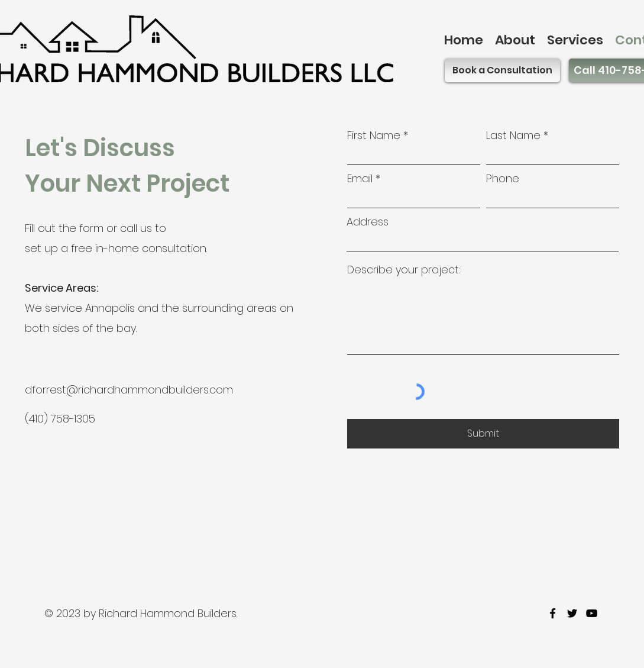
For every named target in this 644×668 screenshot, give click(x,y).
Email (360, 179)
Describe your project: (404, 270)
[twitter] (572, 613)
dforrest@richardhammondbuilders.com (129, 390)
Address (368, 222)
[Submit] (483, 434)
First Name (374, 135)
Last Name (513, 135)
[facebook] (553, 613)
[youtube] (592, 613)
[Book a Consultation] (502, 70)
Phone (503, 179)
